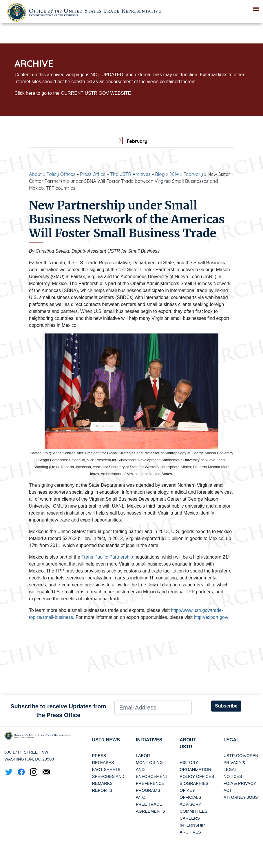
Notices (233, 776)
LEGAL (231, 740)
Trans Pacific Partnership (107, 557)
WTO (141, 797)
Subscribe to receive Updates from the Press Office (58, 711)
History (189, 763)
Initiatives (149, 740)
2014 (174, 174)
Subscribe (226, 706)
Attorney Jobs (241, 797)
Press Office (93, 174)
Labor (143, 756)
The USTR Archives (130, 174)
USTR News (106, 740)
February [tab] (131, 141)
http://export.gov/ (211, 617)
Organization (195, 769)
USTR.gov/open (241, 756)
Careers (190, 818)
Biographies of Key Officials (194, 790)
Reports (102, 790)
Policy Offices (61, 174)
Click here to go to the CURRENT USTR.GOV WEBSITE (73, 93)
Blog (160, 174)
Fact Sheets (106, 769)
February (193, 174)
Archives (190, 832)
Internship (192, 825)
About (35, 174)
